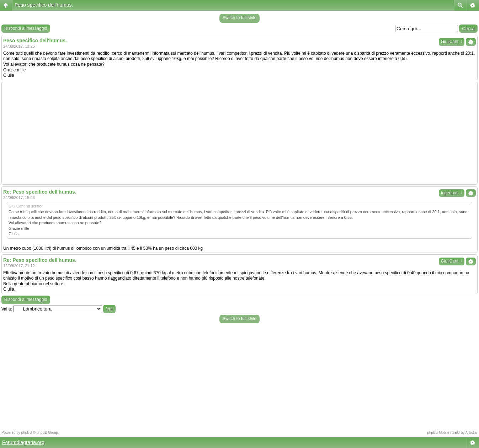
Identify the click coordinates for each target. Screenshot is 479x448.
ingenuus (452, 193)
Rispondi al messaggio (26, 28)
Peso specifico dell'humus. (44, 5)
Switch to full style (239, 18)
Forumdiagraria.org (23, 442)
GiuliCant (452, 42)
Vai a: (7, 309)
